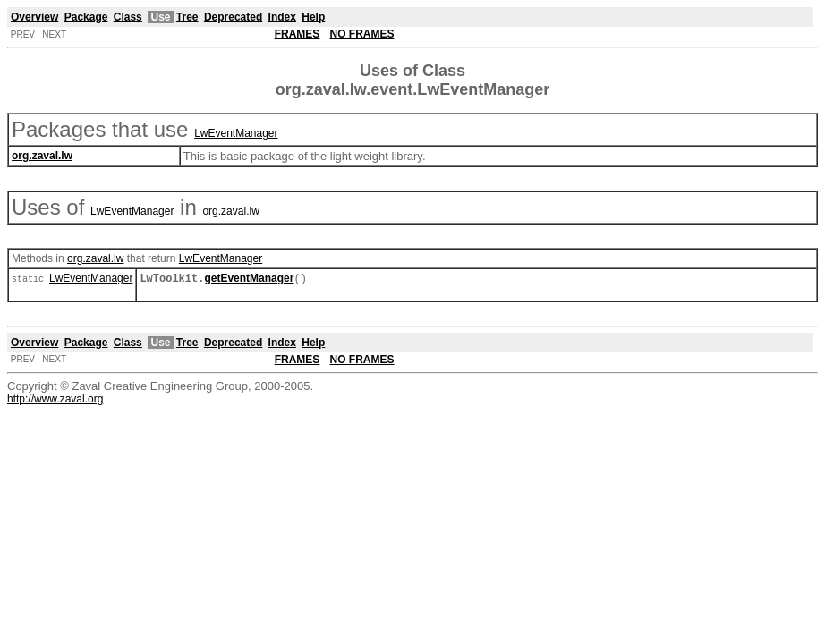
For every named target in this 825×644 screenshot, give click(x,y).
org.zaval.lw (230, 211)
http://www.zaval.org (55, 401)
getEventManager (249, 280)
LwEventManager (236, 133)
